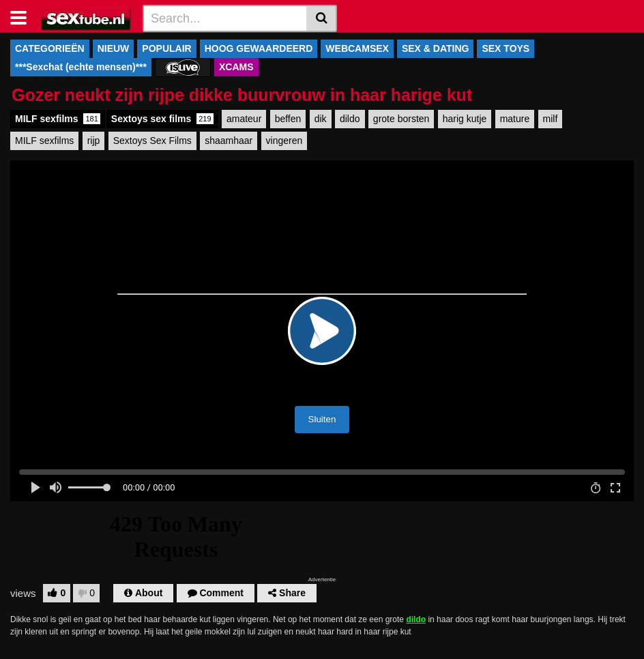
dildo (350, 119)
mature (515, 119)
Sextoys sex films (162, 119)
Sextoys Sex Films (152, 141)
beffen (288, 119)
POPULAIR (166, 48)
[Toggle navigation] (24, 16)
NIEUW (114, 48)
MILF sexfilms (58, 119)
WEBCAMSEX (357, 48)
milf (551, 119)
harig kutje (465, 119)
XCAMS (236, 67)
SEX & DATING (436, 48)
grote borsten (401, 119)
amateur (244, 119)
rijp (94, 141)
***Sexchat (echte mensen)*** (81, 67)
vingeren (284, 141)
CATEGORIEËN (50, 48)
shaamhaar (229, 141)
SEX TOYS (506, 48)
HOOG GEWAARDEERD (259, 48)
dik (321, 119)
